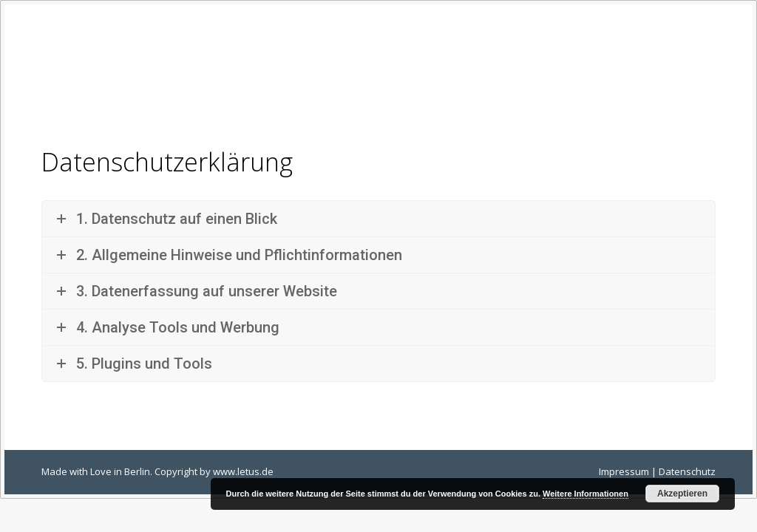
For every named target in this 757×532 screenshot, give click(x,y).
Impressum (624, 471)
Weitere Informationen (585, 494)
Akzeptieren (682, 494)
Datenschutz (687, 471)
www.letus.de (243, 471)
